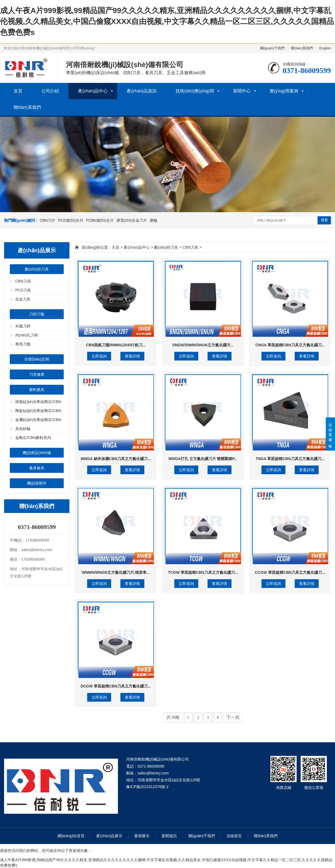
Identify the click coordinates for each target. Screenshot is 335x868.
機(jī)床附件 (37, 483)
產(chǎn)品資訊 (141, 91)
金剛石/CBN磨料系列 (33, 438)
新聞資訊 (169, 836)
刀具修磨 (37, 374)
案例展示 (142, 836)
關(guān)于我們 (272, 48)
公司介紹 (50, 91)
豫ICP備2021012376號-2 (147, 787)
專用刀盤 (23, 344)
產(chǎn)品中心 (93, 91)
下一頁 (233, 717)
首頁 (18, 91)
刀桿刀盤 (37, 314)
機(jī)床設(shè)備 (37, 453)
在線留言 (234, 836)
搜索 (324, 220)
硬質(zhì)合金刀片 (132, 220)
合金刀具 (23, 299)
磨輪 (154, 220)
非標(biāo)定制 (37, 359)
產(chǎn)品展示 (109, 836)
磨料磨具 (37, 390)
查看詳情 (132, 356)
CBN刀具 (23, 281)
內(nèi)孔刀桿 (27, 335)
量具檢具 (37, 468)
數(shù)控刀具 (37, 269)
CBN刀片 (48, 220)
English (325, 48)
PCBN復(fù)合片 (100, 220)
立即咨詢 (99, 356)
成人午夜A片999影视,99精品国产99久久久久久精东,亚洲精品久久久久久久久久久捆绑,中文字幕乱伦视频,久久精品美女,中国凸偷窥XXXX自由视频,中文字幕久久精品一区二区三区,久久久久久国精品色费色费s (167, 21)
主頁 (115, 247)
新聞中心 (242, 91)
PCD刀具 (23, 290)
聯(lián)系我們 (302, 48)
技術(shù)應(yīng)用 (195, 91)
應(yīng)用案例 (284, 91)
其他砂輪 (23, 429)
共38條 (173, 717)
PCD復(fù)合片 (71, 220)
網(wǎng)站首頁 (71, 836)
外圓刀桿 (23, 326)
